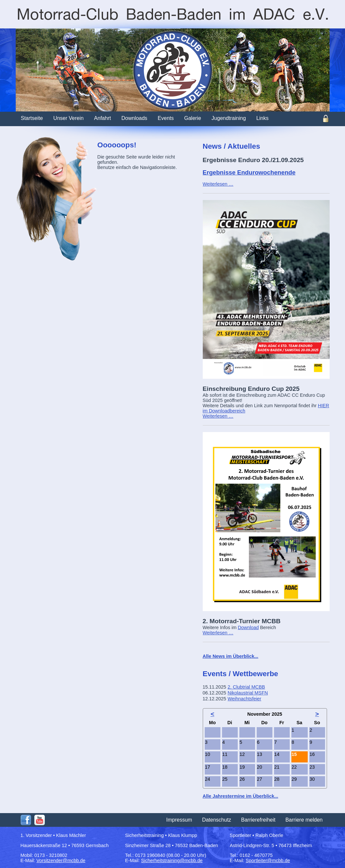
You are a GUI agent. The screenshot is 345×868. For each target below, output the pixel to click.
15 (294, 754)
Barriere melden (304, 820)
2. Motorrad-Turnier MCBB (242, 621)
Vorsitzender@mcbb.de (61, 860)
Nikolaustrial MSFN (248, 693)
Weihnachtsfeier (244, 699)
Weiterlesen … (218, 184)
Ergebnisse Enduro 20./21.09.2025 (253, 160)
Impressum (179, 820)
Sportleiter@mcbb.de (268, 860)
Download (248, 627)
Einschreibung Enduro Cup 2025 (251, 389)
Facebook (26, 820)
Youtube (40, 820)
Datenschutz (217, 820)
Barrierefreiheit (258, 820)
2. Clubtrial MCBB (246, 687)
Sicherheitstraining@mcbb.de (172, 860)
